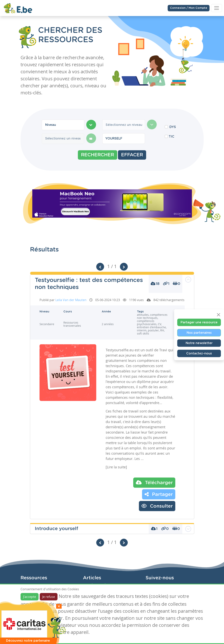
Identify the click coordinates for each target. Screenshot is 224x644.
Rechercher (98, 155)
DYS (173, 127)
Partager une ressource (199, 322)
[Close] (219, 315)
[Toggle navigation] (217, 8)
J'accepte (30, 597)
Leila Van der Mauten (71, 300)
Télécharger (154, 482)
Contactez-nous (199, 353)
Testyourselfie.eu (120, 350)
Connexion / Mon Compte (189, 8)
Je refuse (49, 597)
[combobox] (63, 125)
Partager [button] (159, 494)
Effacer (132, 155)
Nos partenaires (199, 333)
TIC (171, 137)
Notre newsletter (199, 343)
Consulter (157, 506)
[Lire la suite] (116, 467)
